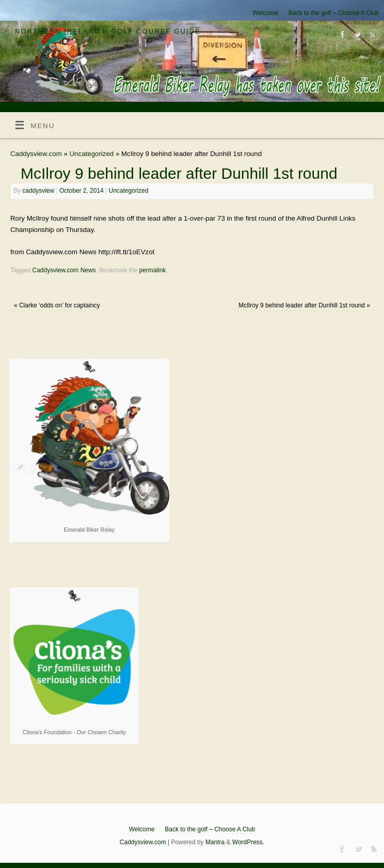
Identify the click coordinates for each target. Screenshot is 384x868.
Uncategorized (92, 154)
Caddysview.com (36, 154)
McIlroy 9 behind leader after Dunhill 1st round (304, 305)
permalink (152, 270)
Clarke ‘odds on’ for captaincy (57, 305)
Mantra (215, 842)
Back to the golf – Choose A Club (334, 13)
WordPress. (248, 842)
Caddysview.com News (64, 270)
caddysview (38, 191)
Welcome (265, 13)
